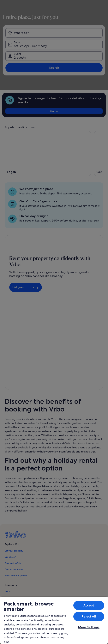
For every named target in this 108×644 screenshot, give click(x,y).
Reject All (89, 616)
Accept (89, 605)
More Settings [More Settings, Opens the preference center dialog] (89, 627)
